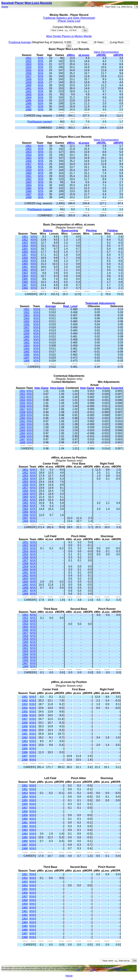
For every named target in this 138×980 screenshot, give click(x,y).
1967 (28, 107)
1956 (28, 73)
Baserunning (70, 231)
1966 (28, 103)
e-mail (78, 969)
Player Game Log (69, 21)
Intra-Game (57, 388)
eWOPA (118, 143)
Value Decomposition (106, 52)
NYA (41, 58)
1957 (28, 76)
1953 (28, 64)
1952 (28, 61)
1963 (28, 94)
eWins (71, 143)
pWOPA (118, 55)
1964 (28, 97)
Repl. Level (70, 306)
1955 (28, 70)
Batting (48, 231)
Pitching (91, 231)
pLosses (84, 55)
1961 (28, 88)
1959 (28, 82)
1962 (28, 91)
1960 (28, 85)
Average (51, 306)
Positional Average (20, 42)
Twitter (93, 969)
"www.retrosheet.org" (113, 968)
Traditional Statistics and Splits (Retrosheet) (69, 18)
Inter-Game (41, 388)
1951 (28, 58)
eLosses (84, 143)
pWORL (101, 55)
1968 (28, 110)
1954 (28, 67)
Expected (117, 388)
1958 (28, 79)
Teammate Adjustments (100, 303)
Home (5, 7)
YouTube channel (120, 969)
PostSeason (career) (40, 122)
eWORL (101, 143)
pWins (71, 55)
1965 (28, 100)
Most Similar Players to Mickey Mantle (69, 36)
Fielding (113, 231)
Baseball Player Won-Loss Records (27, 3)
